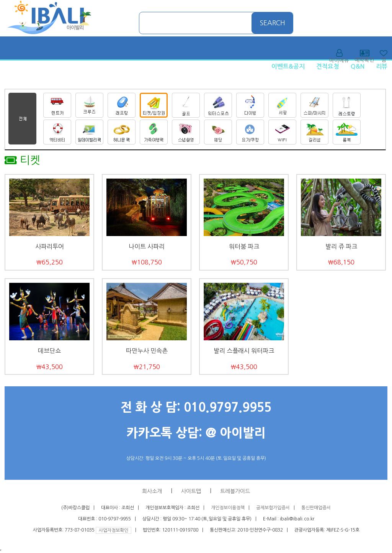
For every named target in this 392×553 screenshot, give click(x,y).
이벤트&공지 (288, 66)
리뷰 (382, 66)
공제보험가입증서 (273, 508)
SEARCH (273, 23)
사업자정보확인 (114, 530)
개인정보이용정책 (228, 508)
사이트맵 (191, 491)
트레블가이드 (235, 491)
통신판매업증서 (316, 508)
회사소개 (152, 491)
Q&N (358, 66)
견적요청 (328, 66)
